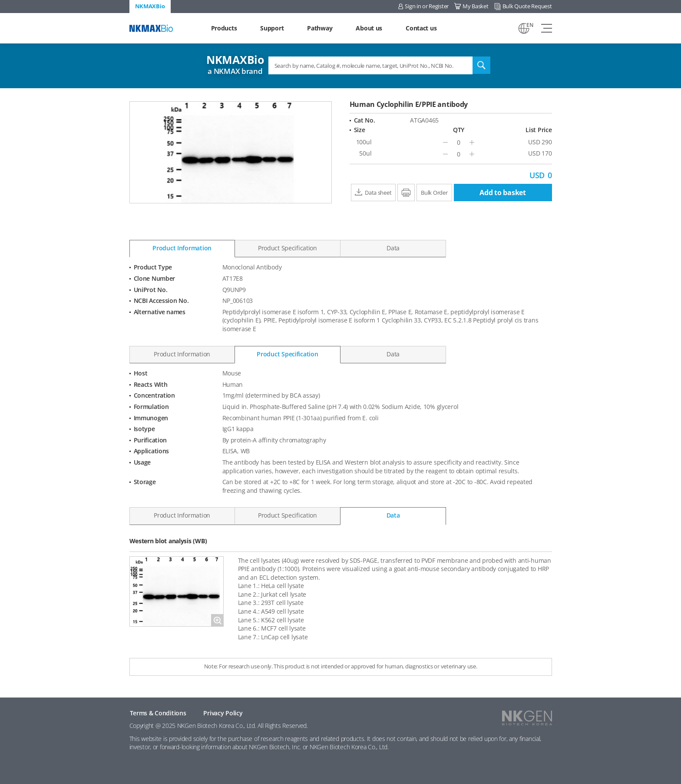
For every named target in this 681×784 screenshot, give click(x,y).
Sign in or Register (427, 6)
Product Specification (288, 248)
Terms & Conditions (158, 713)
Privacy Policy (223, 713)
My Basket (475, 6)
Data (393, 248)
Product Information (182, 248)
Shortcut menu (0, 0)
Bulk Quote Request (527, 6)
